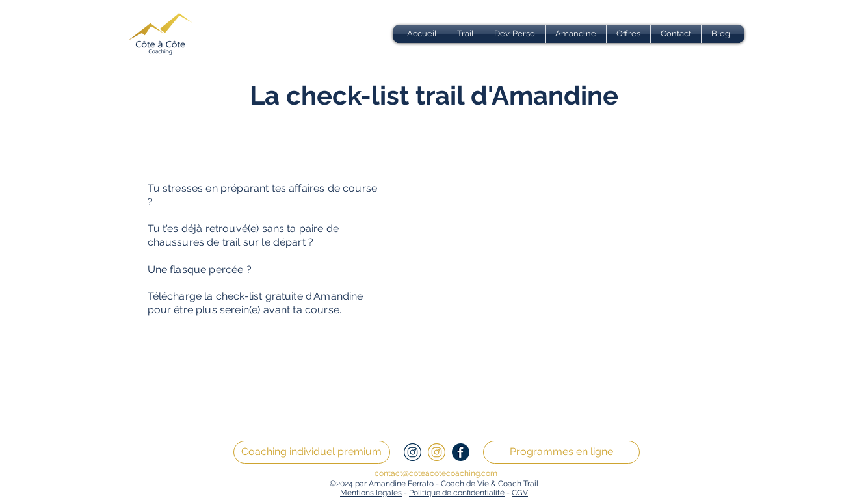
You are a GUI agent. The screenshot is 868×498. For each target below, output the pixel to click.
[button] (466, 34)
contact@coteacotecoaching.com (436, 473)
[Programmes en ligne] (561, 452)
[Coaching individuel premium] (312, 452)
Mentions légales (371, 493)
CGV (520, 493)
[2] (413, 452)
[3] (437, 452)
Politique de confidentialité (457, 493)
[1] (461, 452)
